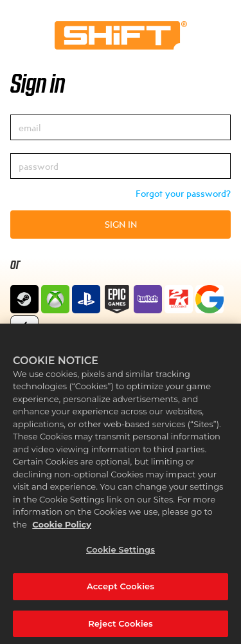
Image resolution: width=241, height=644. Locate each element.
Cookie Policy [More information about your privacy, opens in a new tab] (62, 528)
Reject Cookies (121, 627)
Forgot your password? (183, 193)
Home (121, 35)
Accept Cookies (121, 589)
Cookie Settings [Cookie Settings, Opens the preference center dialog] (121, 553)
